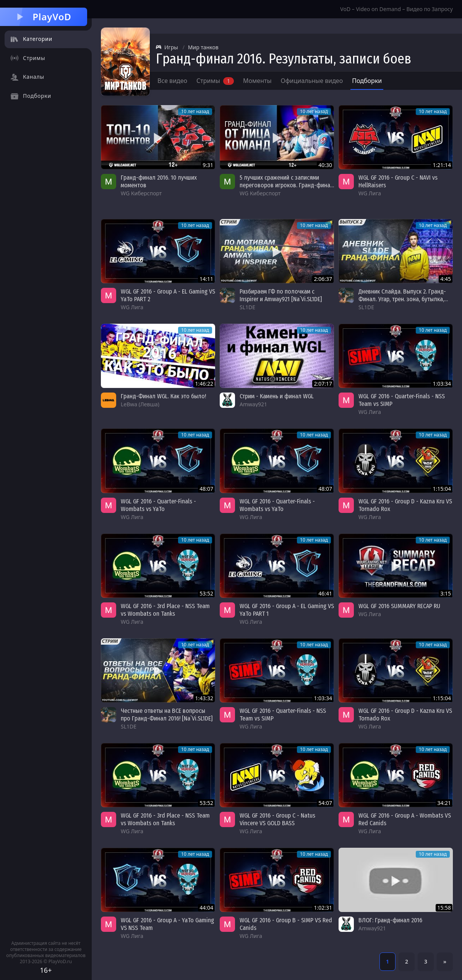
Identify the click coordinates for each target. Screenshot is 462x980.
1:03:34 (442, 384)
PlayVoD (43, 17)
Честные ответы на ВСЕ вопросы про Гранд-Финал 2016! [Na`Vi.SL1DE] (167, 715)
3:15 (446, 593)
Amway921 (253, 404)
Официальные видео (312, 81)
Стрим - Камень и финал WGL (277, 396)
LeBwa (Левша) (140, 404)
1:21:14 (442, 165)
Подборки (367, 81)
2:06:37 (323, 279)
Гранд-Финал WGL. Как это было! (163, 396)
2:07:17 (323, 384)
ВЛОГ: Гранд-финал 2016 (390, 920)
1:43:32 (204, 698)
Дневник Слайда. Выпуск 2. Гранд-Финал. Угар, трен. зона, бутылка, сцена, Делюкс (402, 299)
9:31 (208, 165)
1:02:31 (323, 908)
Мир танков (203, 47)
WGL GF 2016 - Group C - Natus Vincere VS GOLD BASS (277, 819)
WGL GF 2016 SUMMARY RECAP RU (399, 606)
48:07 (206, 489)
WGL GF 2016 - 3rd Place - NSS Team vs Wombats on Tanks (165, 610)
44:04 (206, 908)
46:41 (325, 593)
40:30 (325, 165)
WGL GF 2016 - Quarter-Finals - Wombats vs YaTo (158, 505)
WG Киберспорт (141, 193)
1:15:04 (442, 489)
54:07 (325, 803)
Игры (167, 47)
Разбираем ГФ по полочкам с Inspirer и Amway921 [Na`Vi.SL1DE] (281, 295)
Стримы (215, 81)
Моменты (257, 81)
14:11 (206, 279)
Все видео (172, 81)
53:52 (206, 593)
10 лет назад (195, 111)
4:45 (446, 279)
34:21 (444, 803)
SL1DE (247, 307)
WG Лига (370, 193)
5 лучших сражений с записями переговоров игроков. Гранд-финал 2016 (287, 185)
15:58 (444, 908)
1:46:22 (204, 384)
